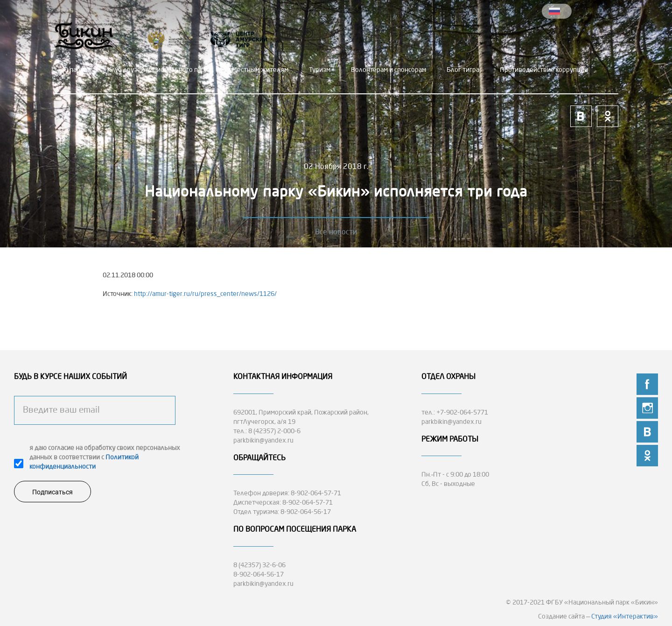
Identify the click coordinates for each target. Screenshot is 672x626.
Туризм (320, 70)
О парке (75, 70)
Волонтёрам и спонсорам (388, 70)
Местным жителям (260, 70)
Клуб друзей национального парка (159, 70)
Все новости (336, 232)
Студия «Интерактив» (625, 617)
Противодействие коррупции (544, 70)
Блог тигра (463, 70)
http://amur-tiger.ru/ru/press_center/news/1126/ (205, 294)
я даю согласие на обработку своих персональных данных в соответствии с (105, 457)
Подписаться (52, 492)
